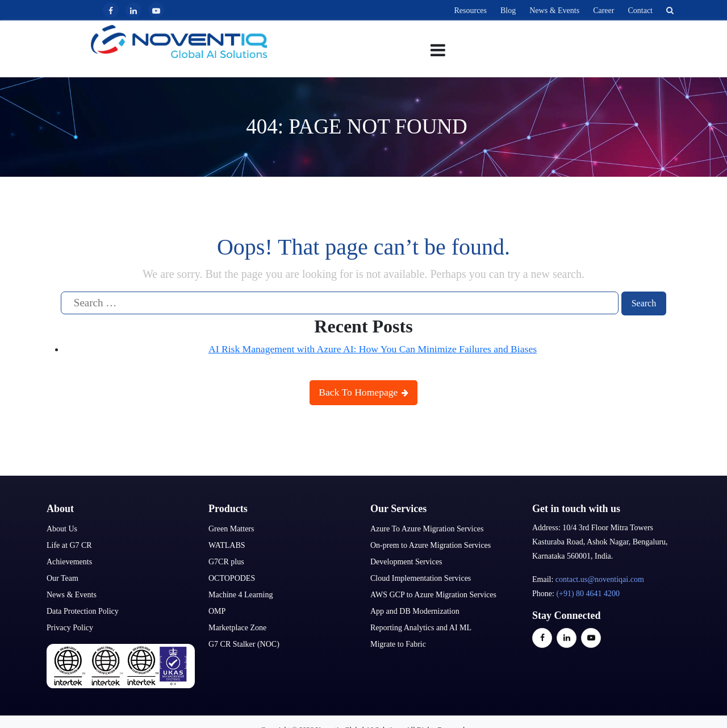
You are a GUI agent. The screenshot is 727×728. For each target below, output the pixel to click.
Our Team (62, 577)
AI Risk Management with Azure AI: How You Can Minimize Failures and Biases (373, 348)
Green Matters (231, 528)
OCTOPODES (232, 577)
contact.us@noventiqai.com (600, 578)
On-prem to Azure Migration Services (431, 544)
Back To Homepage (363, 392)
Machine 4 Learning (241, 594)
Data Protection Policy (83, 610)
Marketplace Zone (237, 627)
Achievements (69, 561)
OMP (217, 610)
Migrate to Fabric (398, 643)
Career (603, 11)
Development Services (406, 561)
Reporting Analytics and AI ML (421, 627)
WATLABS (227, 544)
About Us (62, 528)
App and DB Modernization (415, 610)
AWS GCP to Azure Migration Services (433, 594)
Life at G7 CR (69, 544)
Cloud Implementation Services (421, 577)
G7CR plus (226, 561)
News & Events (554, 11)
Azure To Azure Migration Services (427, 528)
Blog (508, 11)
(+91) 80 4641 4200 (588, 592)
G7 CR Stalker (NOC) (244, 643)
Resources (470, 11)
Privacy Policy (70, 627)
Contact (640, 11)
